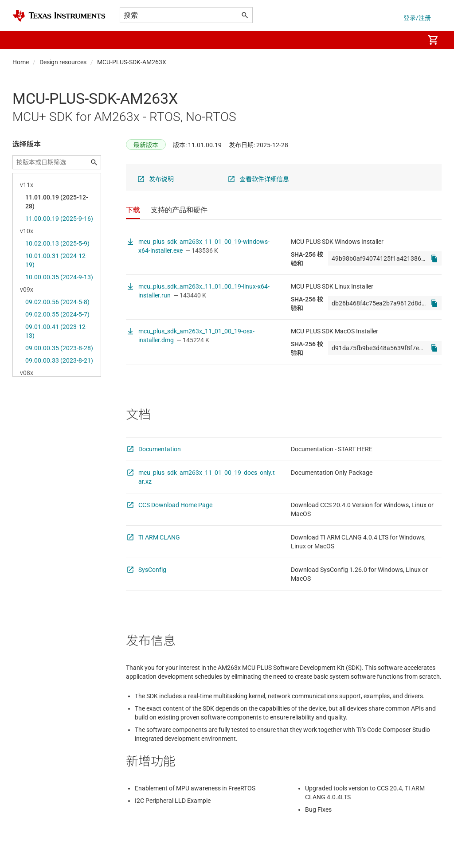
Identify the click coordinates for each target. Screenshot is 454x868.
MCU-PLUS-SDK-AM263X (132, 62)
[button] (21, 40)
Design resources (63, 62)
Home (21, 62)
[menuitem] (408, 40)
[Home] (59, 16)
